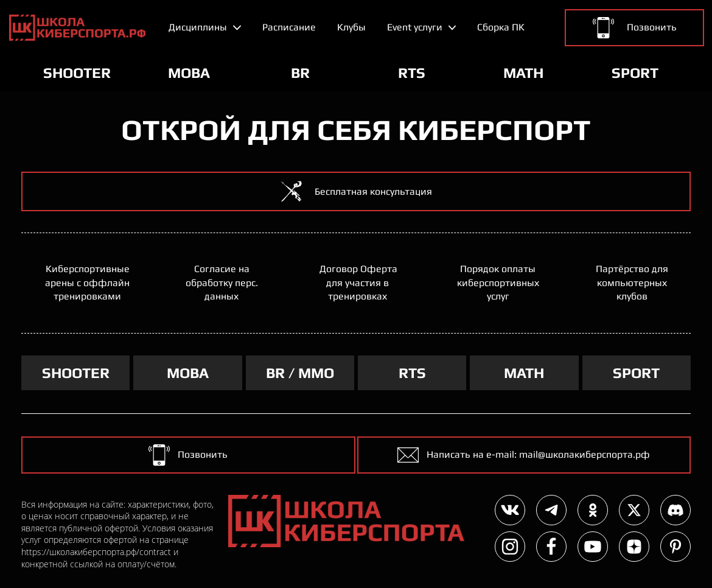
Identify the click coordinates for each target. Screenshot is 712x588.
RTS (412, 373)
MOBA (188, 373)
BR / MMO (300, 373)
